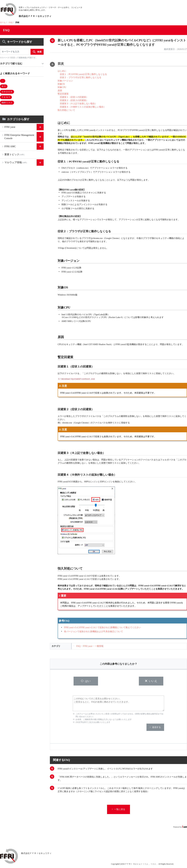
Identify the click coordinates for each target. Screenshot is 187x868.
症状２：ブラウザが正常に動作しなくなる (81, 77)
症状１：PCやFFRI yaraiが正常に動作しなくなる (83, 74)
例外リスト (7, 103)
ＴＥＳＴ (6, 97)
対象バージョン (65, 81)
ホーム (3, 22)
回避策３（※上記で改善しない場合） (78, 104)
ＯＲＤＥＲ (7, 92)
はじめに (62, 71)
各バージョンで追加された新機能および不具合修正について (93, 631)
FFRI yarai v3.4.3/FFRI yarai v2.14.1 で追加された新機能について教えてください (103, 627)
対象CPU (62, 87)
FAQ (11, 22)
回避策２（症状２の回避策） (74, 100)
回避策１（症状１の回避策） (74, 97)
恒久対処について (66, 110)
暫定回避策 (63, 94)
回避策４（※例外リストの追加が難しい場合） (83, 107)
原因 (60, 91)
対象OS (61, 84)
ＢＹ (4, 86)
